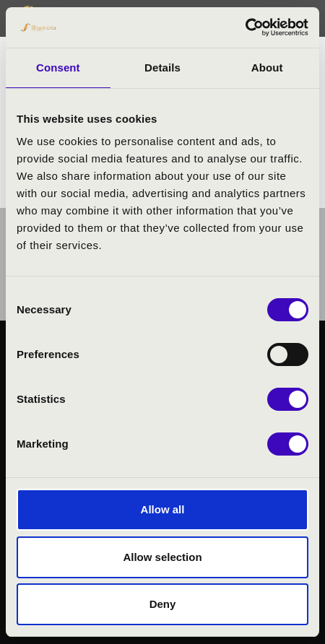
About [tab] (267, 68)
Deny (163, 604)
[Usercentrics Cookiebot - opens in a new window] (245, 27)
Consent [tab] (58, 68)
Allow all (163, 509)
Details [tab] (162, 68)
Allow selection (162, 557)
